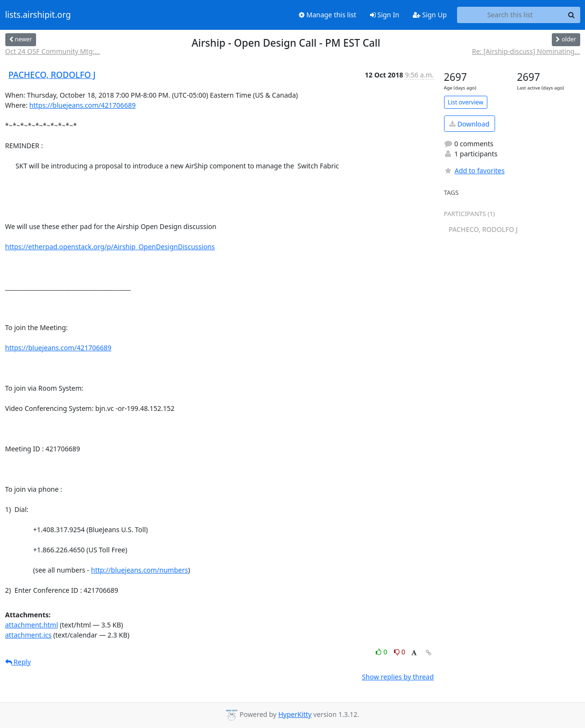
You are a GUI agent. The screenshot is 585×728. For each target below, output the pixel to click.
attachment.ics (29, 635)
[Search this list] (510, 15)
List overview (466, 102)
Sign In (385, 15)
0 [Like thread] (382, 652)
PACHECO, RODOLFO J (52, 75)
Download (469, 124)
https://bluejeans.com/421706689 (83, 105)
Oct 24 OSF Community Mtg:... (53, 51)
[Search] (572, 15)
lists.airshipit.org (38, 15)
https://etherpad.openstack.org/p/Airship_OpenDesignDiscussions (110, 247)
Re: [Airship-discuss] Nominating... (526, 51)
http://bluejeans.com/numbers (140, 570)
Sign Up (430, 15)
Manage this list (328, 15)
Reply (18, 662)
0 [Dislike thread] (400, 652)
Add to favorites (474, 171)
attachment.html (32, 625)
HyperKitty (295, 714)
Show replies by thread (398, 677)
